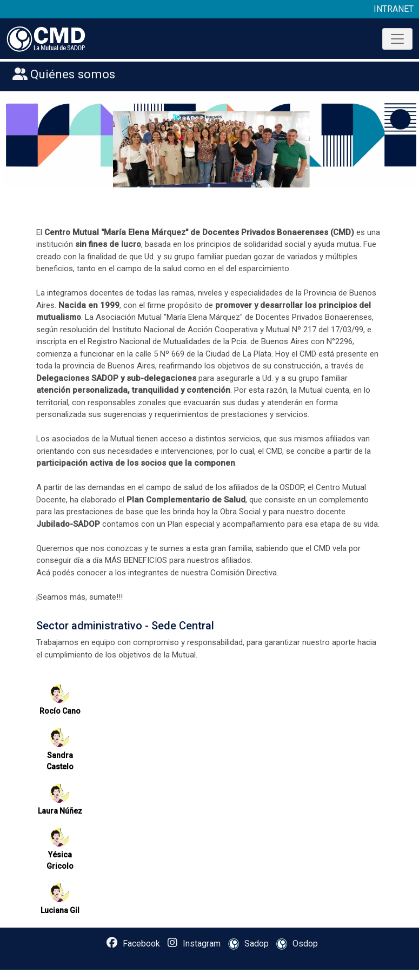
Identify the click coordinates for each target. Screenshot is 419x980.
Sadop (246, 944)
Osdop (294, 944)
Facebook (133, 943)
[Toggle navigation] (397, 39)
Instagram (194, 943)
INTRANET (394, 9)
